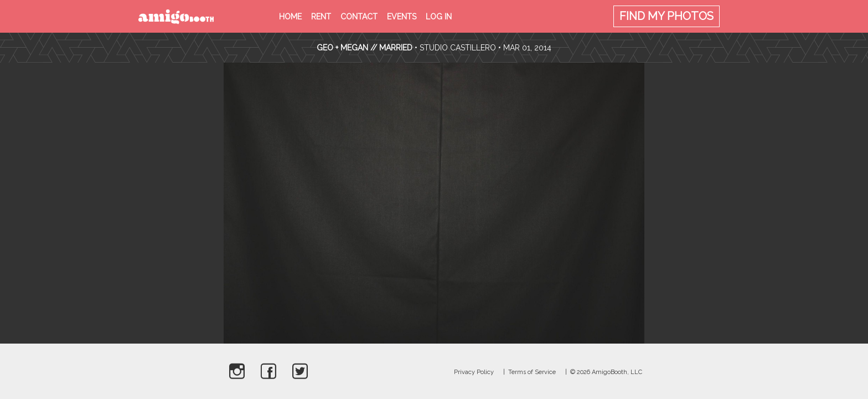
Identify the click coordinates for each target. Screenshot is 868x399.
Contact (359, 17)
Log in (439, 17)
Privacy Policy (474, 372)
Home (290, 17)
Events (402, 17)
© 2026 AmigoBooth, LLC (606, 372)
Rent (321, 17)
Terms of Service (532, 372)
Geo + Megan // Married (365, 48)
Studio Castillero (458, 48)
